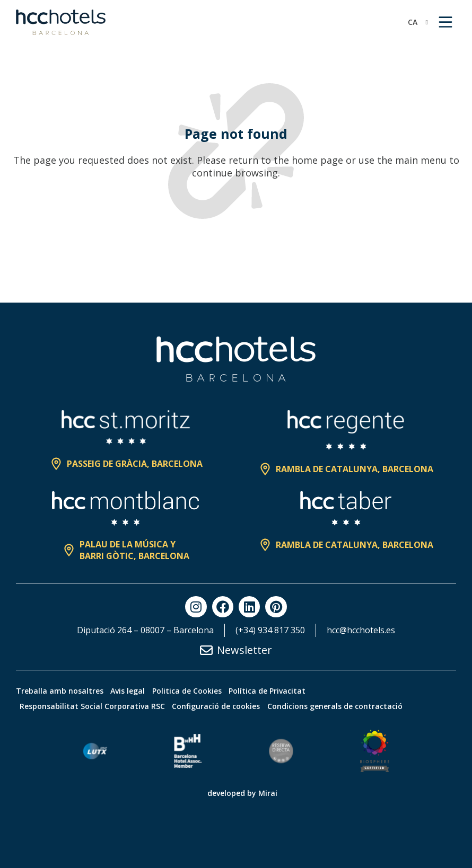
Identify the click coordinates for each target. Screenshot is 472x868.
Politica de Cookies (204, 691)
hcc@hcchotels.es (361, 630)
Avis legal (137, 691)
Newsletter (244, 650)
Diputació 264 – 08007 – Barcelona (145, 630)
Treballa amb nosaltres (60, 691)
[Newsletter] (206, 650)
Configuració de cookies (229, 706)
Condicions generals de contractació (357, 706)
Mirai (268, 793)
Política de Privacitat (294, 691)
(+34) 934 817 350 (270, 630)
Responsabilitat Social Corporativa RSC (97, 706)
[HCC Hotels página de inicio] (61, 22)
